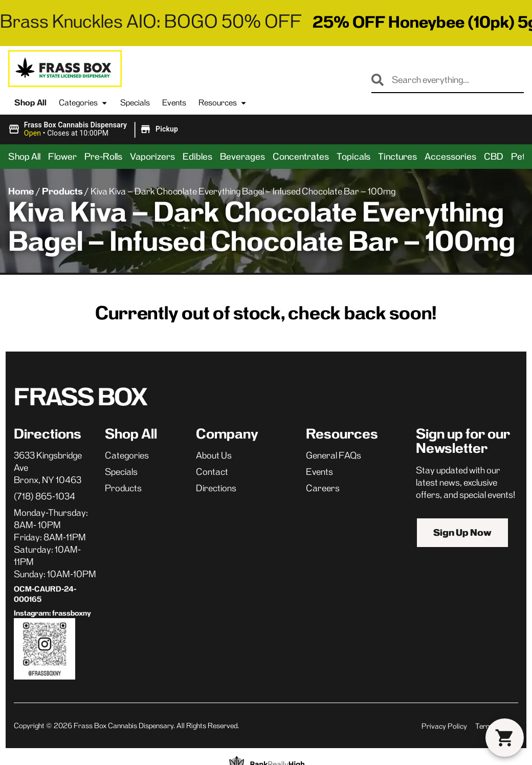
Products (62, 191)
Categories (83, 103)
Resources (223, 103)
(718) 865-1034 (45, 496)
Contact (212, 472)
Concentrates (301, 157)
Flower (62, 157)
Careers (323, 488)
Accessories (450, 157)
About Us (214, 455)
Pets (520, 157)
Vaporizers (152, 157)
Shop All (30, 103)
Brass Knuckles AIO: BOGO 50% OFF (151, 21)
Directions (216, 488)
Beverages (242, 157)
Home (21, 191)
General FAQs (334, 455)
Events (174, 103)
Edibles (197, 157)
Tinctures (397, 157)
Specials (135, 103)
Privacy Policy (444, 726)
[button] (95, 129)
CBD (494, 157)
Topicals (353, 157)
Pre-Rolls (103, 157)
